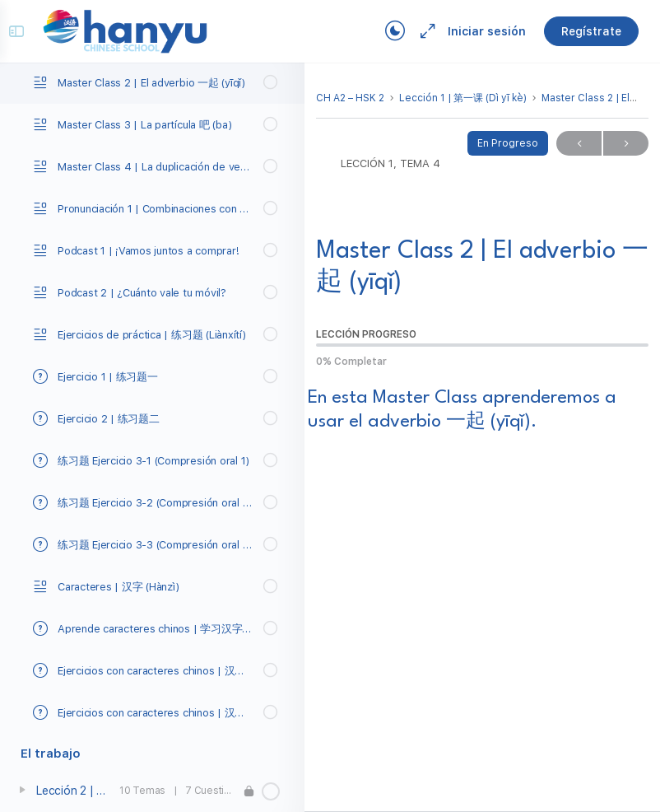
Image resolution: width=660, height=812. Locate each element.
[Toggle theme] (383, 31)
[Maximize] (413, 31)
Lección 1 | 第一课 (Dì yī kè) (463, 98)
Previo (579, 144)
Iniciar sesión (475, 31)
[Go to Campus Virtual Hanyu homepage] (137, 30)
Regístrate (580, 31)
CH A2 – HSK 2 (350, 98)
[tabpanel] (482, 526)
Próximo (626, 144)
